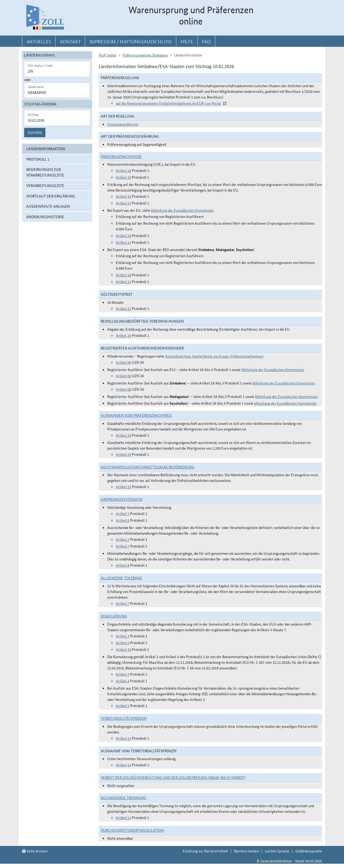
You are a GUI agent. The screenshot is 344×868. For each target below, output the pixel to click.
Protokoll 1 (38, 159)
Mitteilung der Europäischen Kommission (182, 210)
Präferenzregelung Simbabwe (145, 55)
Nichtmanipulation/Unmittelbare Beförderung (148, 467)
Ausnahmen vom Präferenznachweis (136, 415)
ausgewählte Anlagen (48, 206)
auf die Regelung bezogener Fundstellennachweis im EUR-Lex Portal (168, 103)
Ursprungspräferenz (123, 124)
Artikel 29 (123, 435)
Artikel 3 (123, 636)
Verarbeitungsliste (45, 185)
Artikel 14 (123, 738)
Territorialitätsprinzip (124, 718)
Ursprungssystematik (122, 499)
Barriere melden (246, 851)
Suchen (35, 132)
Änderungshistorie (45, 217)
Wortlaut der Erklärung (51, 196)
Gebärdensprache (309, 851)
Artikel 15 (123, 486)
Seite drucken (35, 851)
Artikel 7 (123, 546)
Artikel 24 (123, 335)
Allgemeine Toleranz (121, 578)
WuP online (107, 55)
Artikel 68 (123, 376)
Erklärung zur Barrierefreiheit (205, 851)
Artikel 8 (123, 565)
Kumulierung (114, 616)
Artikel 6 (123, 520)
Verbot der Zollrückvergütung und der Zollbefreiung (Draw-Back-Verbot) (173, 777)
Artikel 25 (123, 308)
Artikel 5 (123, 705)
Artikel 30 (123, 649)
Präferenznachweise (121, 156)
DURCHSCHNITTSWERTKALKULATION (132, 830)
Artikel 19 (123, 177)
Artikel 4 (123, 643)
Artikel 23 (123, 203)
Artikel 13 (123, 817)
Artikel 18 (123, 170)
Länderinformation (46, 149)
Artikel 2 (123, 513)
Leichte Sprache (277, 851)
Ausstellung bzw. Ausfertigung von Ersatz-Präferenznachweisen (214, 356)
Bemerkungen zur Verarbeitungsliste (45, 172)
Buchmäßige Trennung (123, 798)
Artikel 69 (123, 362)
